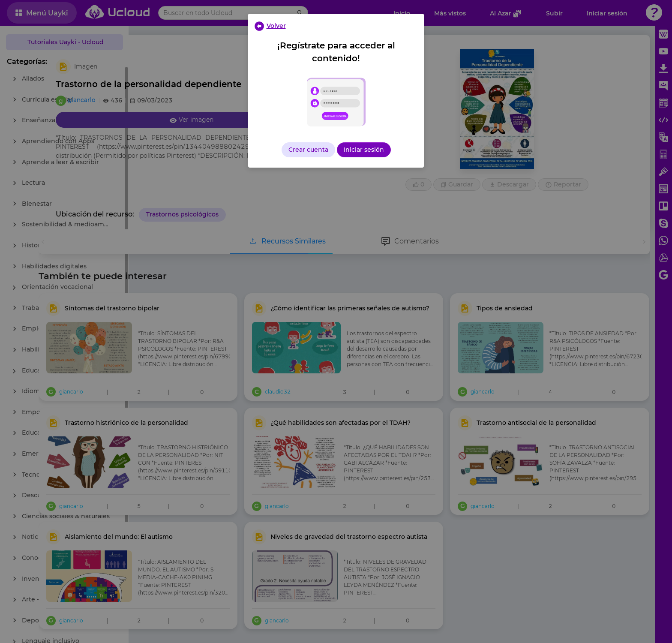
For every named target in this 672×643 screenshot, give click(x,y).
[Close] (270, 26)
